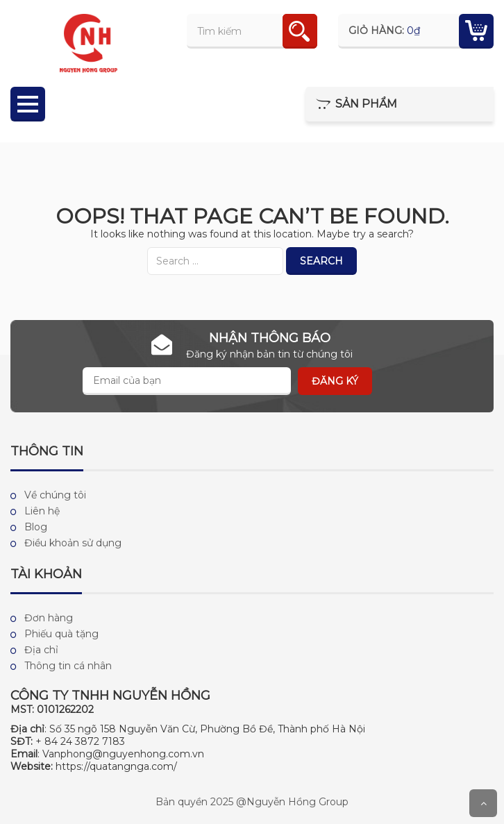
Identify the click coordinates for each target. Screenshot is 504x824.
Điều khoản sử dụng (73, 543)
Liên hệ (42, 511)
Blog (36, 527)
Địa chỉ (41, 650)
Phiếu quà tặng (61, 634)
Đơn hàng (49, 618)
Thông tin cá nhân (68, 666)
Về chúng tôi (55, 495)
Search (321, 261)
